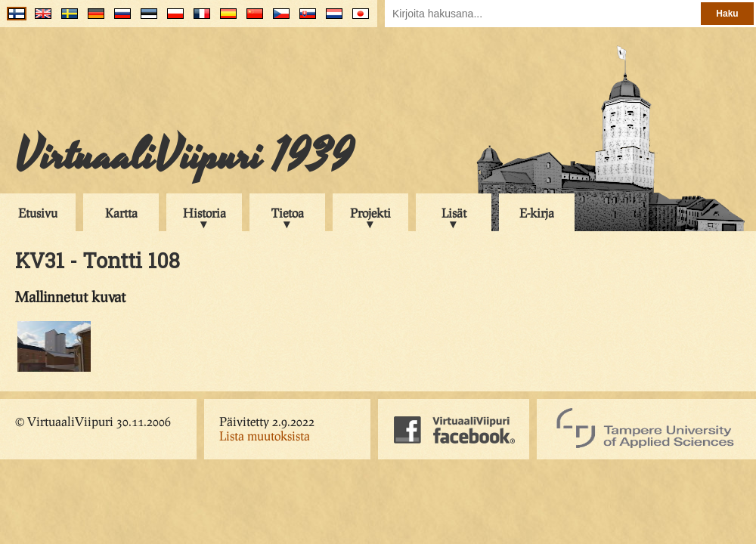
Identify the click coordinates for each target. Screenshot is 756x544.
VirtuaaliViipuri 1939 (184, 156)
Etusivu (38, 213)
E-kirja (537, 213)
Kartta (121, 213)
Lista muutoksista (265, 436)
